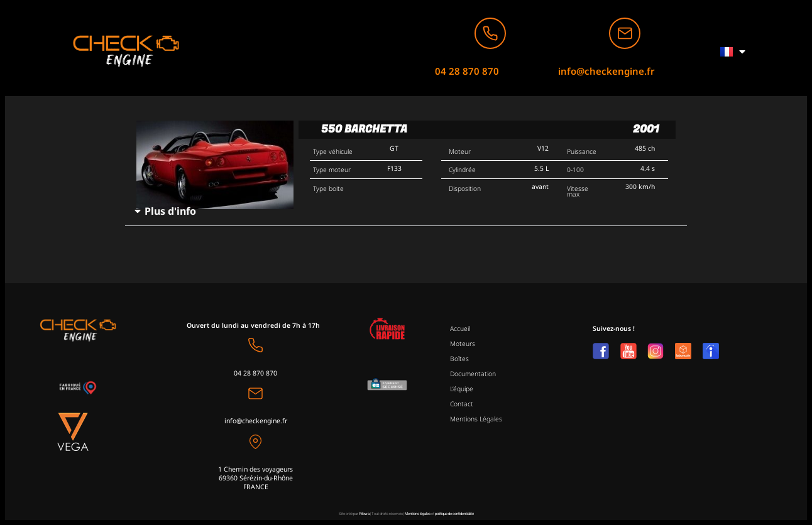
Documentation (473, 374)
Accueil (460, 328)
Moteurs (463, 344)
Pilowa (364, 514)
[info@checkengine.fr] (625, 33)
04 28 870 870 (467, 71)
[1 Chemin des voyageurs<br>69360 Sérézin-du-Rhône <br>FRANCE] (255, 442)
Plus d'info (170, 211)
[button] (406, 211)
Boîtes (459, 359)
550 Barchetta (364, 129)
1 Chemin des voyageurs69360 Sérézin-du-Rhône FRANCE (255, 478)
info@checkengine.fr (606, 71)
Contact (462, 404)
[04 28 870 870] (490, 33)
